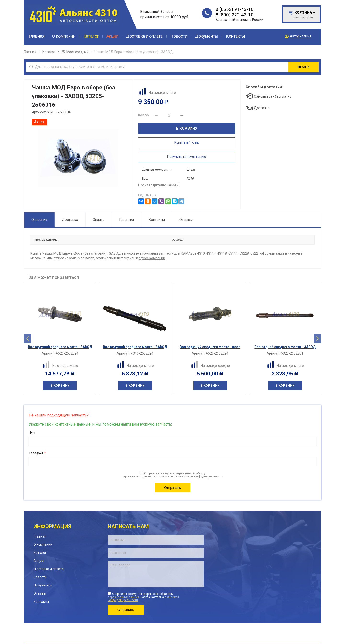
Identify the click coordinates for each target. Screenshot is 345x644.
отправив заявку (67, 258)
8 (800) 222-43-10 (235, 15)
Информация (52, 526)
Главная (30, 52)
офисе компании (152, 258)
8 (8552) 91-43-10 (235, 9)
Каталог (49, 52)
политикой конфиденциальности (201, 476)
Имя (32, 433)
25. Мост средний (75, 52)
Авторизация (301, 36)
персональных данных (137, 476)
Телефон (37, 453)
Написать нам (128, 526)
